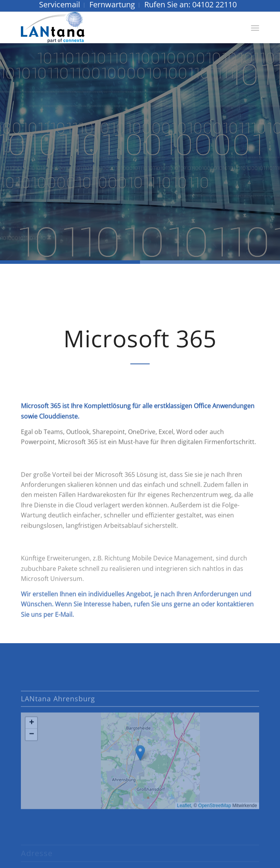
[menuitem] (60, 5)
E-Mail (64, 627)
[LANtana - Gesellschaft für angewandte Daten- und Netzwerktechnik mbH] (116, 27)
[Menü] (255, 27)
